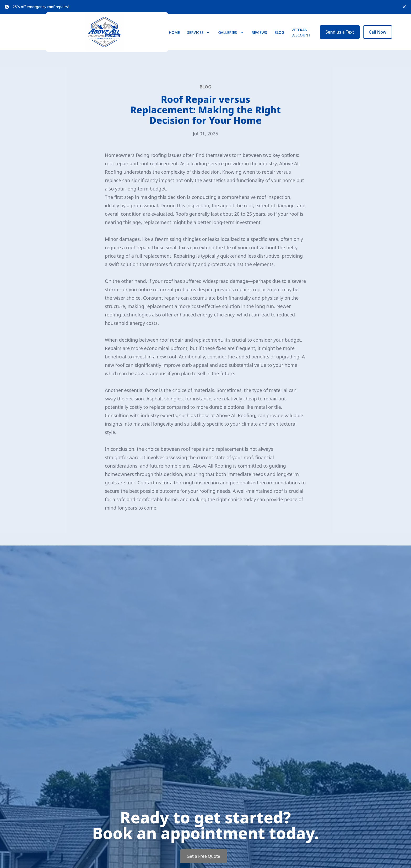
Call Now (378, 37)
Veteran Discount (301, 37)
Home (174, 37)
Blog (279, 37)
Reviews (259, 37)
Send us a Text (340, 37)
